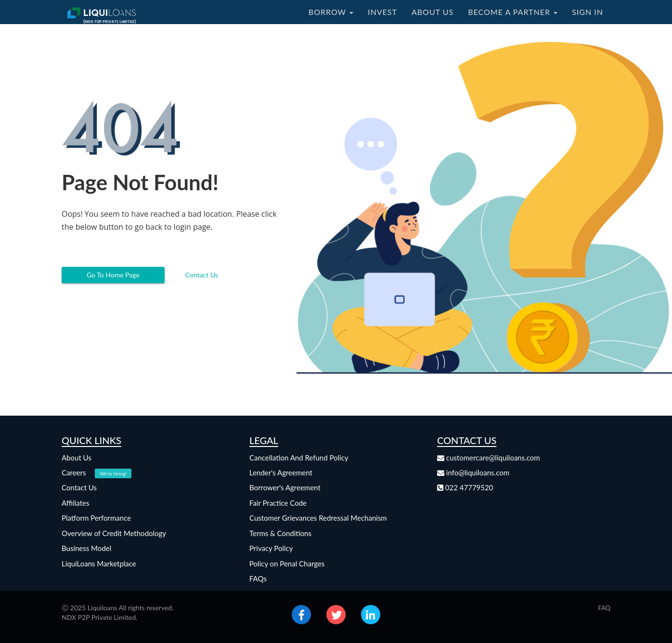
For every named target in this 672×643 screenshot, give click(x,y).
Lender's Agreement (281, 472)
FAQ (604, 608)
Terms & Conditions (280, 533)
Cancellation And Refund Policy (299, 458)
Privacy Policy (271, 548)
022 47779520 (465, 487)
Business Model (86, 548)
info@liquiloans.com (473, 472)
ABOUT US (433, 12)
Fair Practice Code (278, 503)
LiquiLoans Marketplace (99, 564)
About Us (77, 458)
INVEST (382, 12)
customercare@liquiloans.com (489, 458)
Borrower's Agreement (285, 487)
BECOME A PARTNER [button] (513, 12)
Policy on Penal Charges (287, 564)
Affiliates (75, 503)
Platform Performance (96, 518)
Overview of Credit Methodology (114, 533)
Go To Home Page (113, 275)
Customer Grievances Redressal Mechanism (318, 518)
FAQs (258, 578)
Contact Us (202, 275)
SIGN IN (588, 12)
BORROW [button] (331, 12)
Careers (97, 472)
